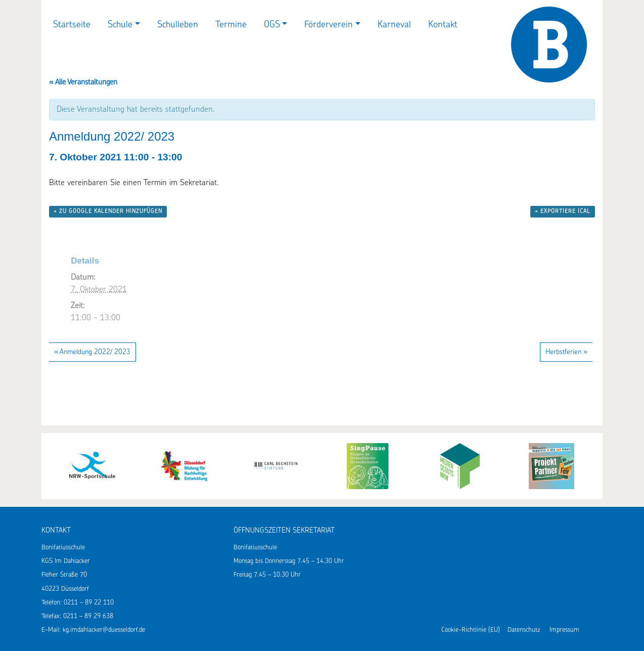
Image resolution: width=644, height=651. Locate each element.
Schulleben (178, 25)
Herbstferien (566, 352)
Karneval (394, 25)
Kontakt (443, 25)
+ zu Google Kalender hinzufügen (108, 212)
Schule (120, 25)
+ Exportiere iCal (563, 212)
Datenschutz (524, 630)
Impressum (564, 630)
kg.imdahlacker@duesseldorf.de (104, 630)
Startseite (72, 25)
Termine (231, 25)
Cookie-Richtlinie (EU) (471, 630)
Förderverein (329, 25)
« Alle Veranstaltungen (83, 83)
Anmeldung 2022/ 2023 (92, 352)
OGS (272, 25)
